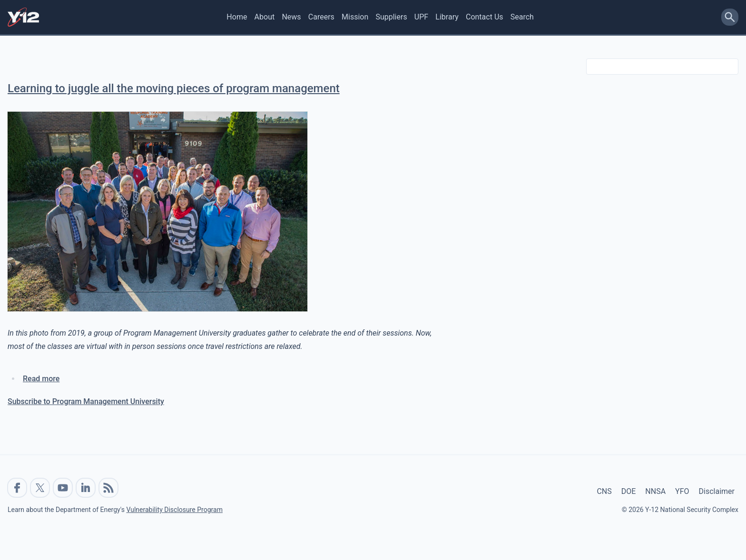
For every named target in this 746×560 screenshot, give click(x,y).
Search (522, 17)
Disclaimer (717, 491)
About (265, 17)
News (291, 17)
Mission (355, 17)
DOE (629, 491)
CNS (604, 491)
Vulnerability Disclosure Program (174, 510)
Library (447, 17)
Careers (321, 17)
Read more (41, 379)
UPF (421, 17)
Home (237, 17)
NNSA (655, 491)
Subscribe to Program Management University (86, 401)
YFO (682, 491)
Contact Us (485, 17)
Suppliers (391, 17)
